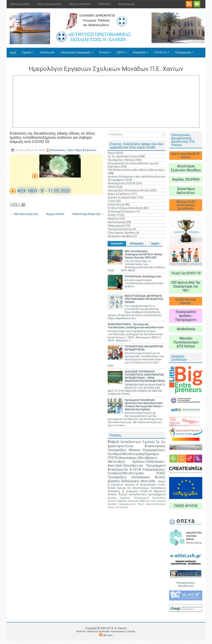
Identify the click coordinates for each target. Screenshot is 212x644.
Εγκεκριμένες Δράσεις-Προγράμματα (186, 316)
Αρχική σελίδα (55, 214)
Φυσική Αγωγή (126, 4)
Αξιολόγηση (122, 507)
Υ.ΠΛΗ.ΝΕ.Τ (105, 4)
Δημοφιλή (117, 243)
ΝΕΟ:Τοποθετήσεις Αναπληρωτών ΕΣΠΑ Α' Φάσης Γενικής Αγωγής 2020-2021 (143, 254)
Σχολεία (29, 51)
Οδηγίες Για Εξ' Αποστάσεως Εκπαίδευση (186, 205)
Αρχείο (155, 243)
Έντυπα (107, 51)
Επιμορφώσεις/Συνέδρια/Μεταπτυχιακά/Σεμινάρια (137, 452)
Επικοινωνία (47, 52)
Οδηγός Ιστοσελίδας (80, 4)
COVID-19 (163, 51)
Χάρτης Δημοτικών (20, 4)
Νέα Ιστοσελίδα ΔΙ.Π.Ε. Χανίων (186, 156)
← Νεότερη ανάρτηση (25, 214)
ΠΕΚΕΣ (112, 187)
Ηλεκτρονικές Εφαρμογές (78, 51)
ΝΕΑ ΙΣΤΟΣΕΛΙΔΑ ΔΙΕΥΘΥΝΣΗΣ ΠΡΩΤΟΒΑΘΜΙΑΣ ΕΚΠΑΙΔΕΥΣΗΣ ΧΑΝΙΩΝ (144, 299)
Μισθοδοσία (186, 329)
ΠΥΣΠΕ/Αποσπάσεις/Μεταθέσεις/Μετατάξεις (136, 170)
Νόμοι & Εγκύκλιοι (86, 150)
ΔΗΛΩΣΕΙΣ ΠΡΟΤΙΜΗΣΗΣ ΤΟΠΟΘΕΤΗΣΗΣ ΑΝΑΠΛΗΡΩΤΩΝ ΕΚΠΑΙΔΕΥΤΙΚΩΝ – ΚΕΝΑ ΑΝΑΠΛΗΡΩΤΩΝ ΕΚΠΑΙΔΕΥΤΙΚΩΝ (145, 376)
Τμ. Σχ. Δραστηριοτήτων (123, 156)
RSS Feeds (108, 635)
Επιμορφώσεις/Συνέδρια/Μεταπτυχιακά (137, 472)
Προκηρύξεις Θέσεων (121, 160)
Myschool (114, 219)
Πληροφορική (186, 51)
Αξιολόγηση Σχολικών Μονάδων (186, 168)
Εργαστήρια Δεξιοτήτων (186, 191)
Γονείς (112, 201)
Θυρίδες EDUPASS (186, 180)
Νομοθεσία (142, 51)
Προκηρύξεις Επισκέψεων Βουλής (129, 190)
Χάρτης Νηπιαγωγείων (49, 4)
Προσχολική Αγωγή (120, 229)
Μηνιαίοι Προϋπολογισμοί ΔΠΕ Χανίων (186, 342)
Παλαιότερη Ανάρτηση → (88, 214)
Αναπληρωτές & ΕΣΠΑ (121, 183)
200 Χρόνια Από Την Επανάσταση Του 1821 (186, 287)
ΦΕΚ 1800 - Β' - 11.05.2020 (44, 191)
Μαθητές (145, 501)
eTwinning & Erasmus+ (121, 211)
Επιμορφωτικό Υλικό (131, 504)
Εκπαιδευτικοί (131, 442)
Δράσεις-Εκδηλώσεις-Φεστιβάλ (131, 481)
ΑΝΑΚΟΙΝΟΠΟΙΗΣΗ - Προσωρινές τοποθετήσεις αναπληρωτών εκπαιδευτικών (136, 326)
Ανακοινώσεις (58, 150)
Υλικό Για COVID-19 (186, 273)
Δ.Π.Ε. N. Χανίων (117, 628)
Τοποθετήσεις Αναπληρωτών (143, 276)
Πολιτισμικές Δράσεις (122, 233)
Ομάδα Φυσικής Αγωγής (186, 301)
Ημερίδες (122, 501)
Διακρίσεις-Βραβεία (120, 236)
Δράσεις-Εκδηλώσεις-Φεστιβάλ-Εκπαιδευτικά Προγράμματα (137, 464)
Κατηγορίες (137, 243)
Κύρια (71, 150)
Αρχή (13, 52)
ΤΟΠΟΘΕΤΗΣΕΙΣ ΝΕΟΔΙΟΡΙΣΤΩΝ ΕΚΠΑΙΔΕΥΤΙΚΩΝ (144, 348)
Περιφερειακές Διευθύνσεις (186, 584)
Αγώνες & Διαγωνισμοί (122, 197)
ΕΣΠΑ (123, 51)
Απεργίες (133, 501)
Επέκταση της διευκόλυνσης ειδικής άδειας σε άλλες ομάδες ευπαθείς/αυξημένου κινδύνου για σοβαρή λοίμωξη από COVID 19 (52, 138)
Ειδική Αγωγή (116, 204)
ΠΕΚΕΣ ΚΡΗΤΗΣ (186, 506)
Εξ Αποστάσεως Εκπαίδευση (125, 208)
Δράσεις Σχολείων (119, 498)
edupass (112, 507)
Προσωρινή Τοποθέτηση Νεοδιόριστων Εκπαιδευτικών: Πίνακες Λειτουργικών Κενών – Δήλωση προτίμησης (144, 405)
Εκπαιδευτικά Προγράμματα (147, 494)
